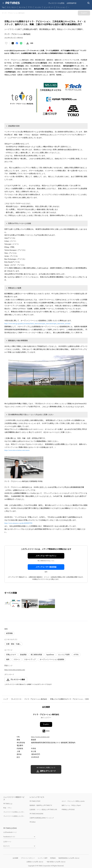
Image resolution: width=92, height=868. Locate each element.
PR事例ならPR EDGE (68, 809)
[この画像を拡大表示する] (13, 603)
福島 (8, 659)
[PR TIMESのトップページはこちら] (13, 3)
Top (3, 7)
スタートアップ (30, 659)
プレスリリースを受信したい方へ (14, 812)
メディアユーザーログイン (46, 556)
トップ (6, 699)
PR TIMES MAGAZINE (36, 814)
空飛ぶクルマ (11, 655)
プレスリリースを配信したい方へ (14, 816)
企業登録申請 (71, 3)
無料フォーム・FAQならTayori (71, 805)
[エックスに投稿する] (13, 43)
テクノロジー (12, 7)
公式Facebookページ (10, 832)
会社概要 (15, 858)
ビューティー (49, 7)
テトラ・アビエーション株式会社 (36, 699)
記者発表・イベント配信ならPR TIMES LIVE (43, 809)
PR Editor (33, 822)
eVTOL (76, 655)
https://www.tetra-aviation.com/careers (17, 450)
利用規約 (53, 858)
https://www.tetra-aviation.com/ (15, 670)
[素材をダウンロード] (28, 43)
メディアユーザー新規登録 (46, 567)
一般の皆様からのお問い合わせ (56, 862)
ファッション (61, 7)
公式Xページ (7, 842)
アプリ (30, 7)
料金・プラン (8, 808)
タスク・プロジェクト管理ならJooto (73, 801)
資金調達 (23, 655)
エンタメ (38, 7)
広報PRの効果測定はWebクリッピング (42, 818)
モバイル (22, 7)
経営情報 (9, 633)
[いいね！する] (6, 43)
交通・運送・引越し (13, 644)
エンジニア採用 (64, 655)
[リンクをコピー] (32, 43)
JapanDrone (50, 655)
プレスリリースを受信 (56, 3)
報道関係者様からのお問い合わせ (69, 858)
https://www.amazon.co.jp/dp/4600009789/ (18, 523)
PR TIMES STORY (35, 801)
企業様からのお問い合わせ (35, 862)
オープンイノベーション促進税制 (52, 659)
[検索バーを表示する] (89, 3)
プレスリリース (16, 699)
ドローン (17, 659)
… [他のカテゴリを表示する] (69, 7)
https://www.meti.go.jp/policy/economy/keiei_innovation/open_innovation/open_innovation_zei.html (37, 324)
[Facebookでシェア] (17, 43)
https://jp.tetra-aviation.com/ (40, 737)
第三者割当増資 (36, 655)
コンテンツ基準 (43, 858)
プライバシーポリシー (28, 858)
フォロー (46, 724)
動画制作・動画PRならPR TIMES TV (41, 805)
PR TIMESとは (8, 804)
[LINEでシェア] (21, 43)
